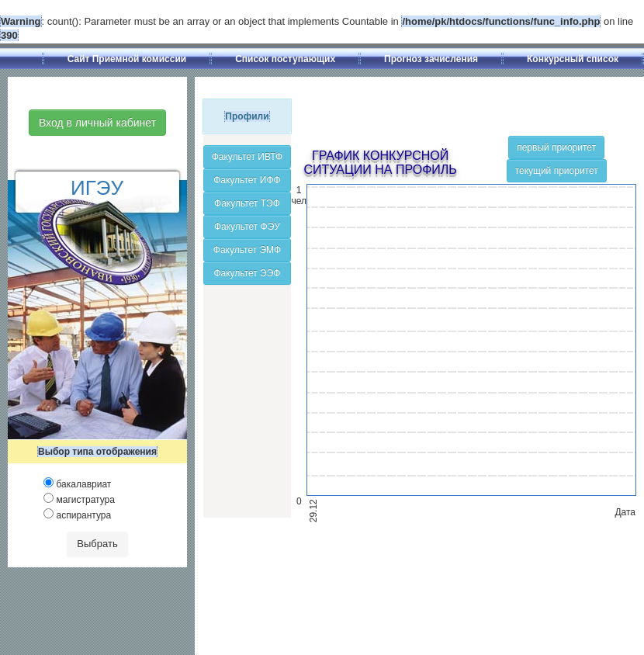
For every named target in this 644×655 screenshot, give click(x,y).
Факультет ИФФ (247, 180)
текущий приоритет (557, 171)
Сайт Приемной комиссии (127, 59)
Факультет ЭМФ (247, 250)
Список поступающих (285, 59)
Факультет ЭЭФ (247, 273)
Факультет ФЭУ (247, 227)
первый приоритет (556, 147)
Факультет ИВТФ (248, 157)
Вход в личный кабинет (97, 123)
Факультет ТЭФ (247, 203)
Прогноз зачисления (431, 59)
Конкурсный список (573, 59)
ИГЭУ (97, 188)
